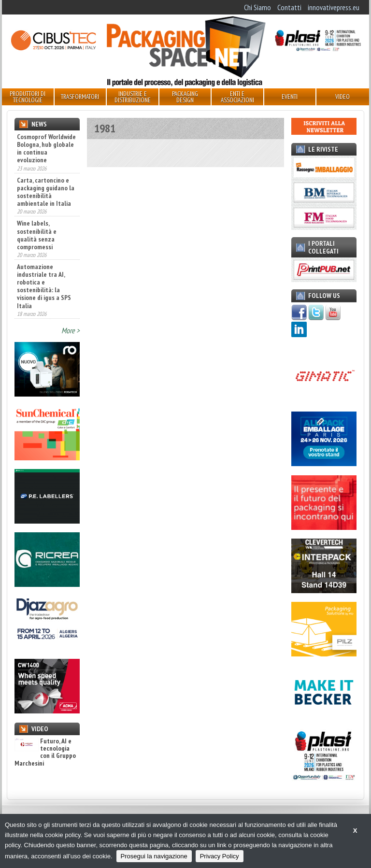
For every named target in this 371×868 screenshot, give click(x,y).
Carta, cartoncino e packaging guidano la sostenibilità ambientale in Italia (46, 192)
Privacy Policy (220, 856)
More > (71, 330)
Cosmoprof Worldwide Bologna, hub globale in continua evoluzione (46, 148)
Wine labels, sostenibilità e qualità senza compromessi (37, 235)
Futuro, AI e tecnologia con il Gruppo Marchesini (45, 753)
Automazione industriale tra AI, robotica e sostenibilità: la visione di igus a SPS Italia (44, 286)
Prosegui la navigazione (154, 856)
